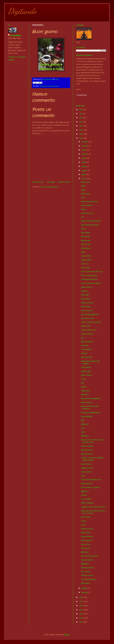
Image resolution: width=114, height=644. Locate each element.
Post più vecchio (64, 182)
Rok (82, 420)
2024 (81, 118)
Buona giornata (86, 454)
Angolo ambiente (87, 334)
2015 (81, 610)
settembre (85, 154)
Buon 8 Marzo (86, 464)
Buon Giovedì (86, 367)
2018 (81, 597)
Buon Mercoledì (87, 357)
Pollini (83, 387)
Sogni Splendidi (87, 416)
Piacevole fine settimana (90, 556)
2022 (81, 126)
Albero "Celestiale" (87, 503)
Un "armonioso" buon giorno (91, 283)
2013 (81, 618)
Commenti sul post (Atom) (49, 187)
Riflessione (85, 395)
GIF (83, 428)
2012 (81, 622)
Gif (82, 217)
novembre (85, 146)
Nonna (83, 521)
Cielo (83, 198)
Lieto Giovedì (86, 256)
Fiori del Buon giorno (89, 330)
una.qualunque (15, 35)
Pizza (83, 525)
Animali (84, 353)
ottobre (84, 150)
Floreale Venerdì (87, 575)
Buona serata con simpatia (90, 487)
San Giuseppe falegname (90, 314)
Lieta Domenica (87, 310)
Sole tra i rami (86, 244)
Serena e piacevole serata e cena (92, 272)
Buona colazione (87, 205)
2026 (81, 110)
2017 (81, 602)
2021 (81, 130)
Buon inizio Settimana (89, 275)
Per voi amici (86, 572)
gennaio (85, 592)
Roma (83, 190)
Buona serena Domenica (89, 201)
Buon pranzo (86, 194)
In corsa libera (86, 499)
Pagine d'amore (86, 287)
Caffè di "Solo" (86, 260)
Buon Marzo (85, 583)
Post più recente (38, 182)
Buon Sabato (85, 233)
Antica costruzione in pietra (91, 322)
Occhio (83, 379)
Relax (83, 252)
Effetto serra (85, 391)
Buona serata (86, 182)
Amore (83, 229)
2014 (81, 614)
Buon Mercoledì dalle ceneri (91, 480)
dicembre (85, 142)
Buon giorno (85, 237)
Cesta (83, 476)
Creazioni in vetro (87, 318)
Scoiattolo (84, 346)
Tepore (83, 209)
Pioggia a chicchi (87, 468)
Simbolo (84, 495)
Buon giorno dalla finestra (90, 413)
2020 (81, 134)
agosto (84, 158)
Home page (51, 182)
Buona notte (85, 268)
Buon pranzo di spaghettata (91, 398)
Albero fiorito (86, 307)
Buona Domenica (87, 450)
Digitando (22, 11)
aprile (84, 175)
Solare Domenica (87, 537)
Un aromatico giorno (88, 579)
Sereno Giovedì (86, 472)
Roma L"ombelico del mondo (91, 221)
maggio (84, 170)
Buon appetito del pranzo (90, 225)
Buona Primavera (87, 342)
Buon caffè (85, 295)
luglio (84, 162)
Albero (83, 186)
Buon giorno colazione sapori (49, 86)
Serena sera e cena (87, 213)
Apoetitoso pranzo (87, 568)
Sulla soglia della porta (89, 279)
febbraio (84, 588)
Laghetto (84, 291)
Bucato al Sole (86, 402)
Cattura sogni (86, 371)
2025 (81, 114)
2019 (81, 138)
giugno (84, 166)
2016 (81, 606)
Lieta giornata (86, 349)
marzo (84, 179)
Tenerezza (85, 264)
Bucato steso (85, 544)
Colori (83, 432)
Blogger (67, 635)
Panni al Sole (86, 533)
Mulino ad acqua (87, 303)
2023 (81, 122)
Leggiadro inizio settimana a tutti (93, 507)
